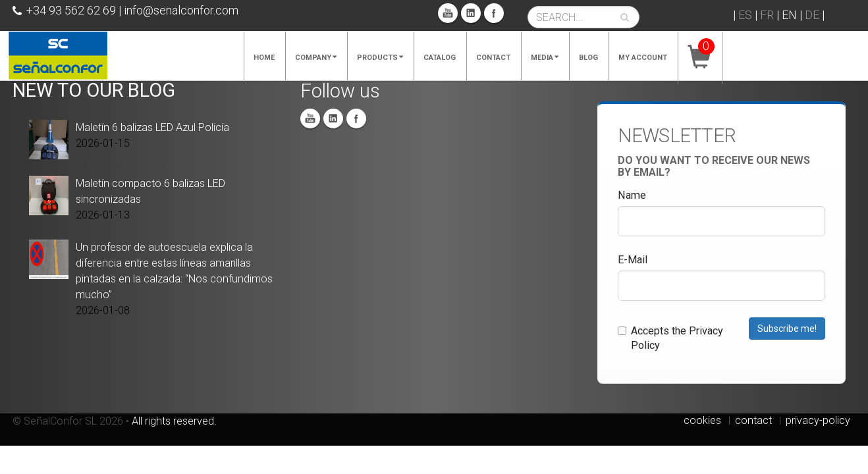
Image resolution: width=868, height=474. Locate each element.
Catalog (440, 58)
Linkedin (471, 13)
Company (316, 58)
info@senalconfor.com (181, 10)
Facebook (494, 13)
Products (380, 58)
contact (753, 420)
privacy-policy (818, 420)
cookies (702, 420)
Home (264, 58)
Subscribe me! (787, 329)
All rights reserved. (174, 421)
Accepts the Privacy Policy (670, 338)
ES (745, 15)
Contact (493, 58)
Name (632, 195)
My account (643, 58)
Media (545, 58)
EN (789, 15)
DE (812, 15)
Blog (588, 58)
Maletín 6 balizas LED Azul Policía (152, 127)
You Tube (448, 13)
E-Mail (633, 260)
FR (767, 15)
